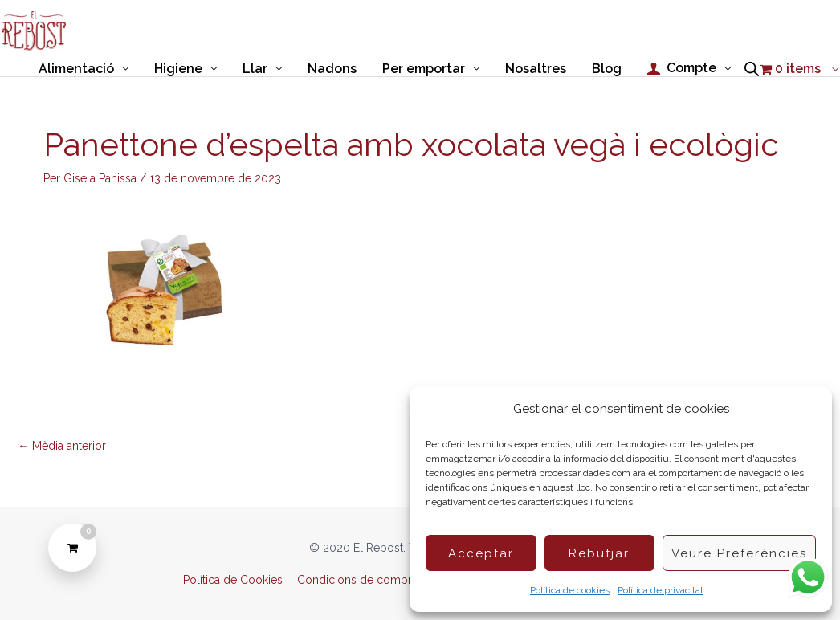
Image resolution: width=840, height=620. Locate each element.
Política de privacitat (661, 590)
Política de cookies (570, 590)
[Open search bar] (752, 69)
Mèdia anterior (62, 446)
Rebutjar (599, 553)
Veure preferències (739, 553)
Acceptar (481, 553)
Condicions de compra (357, 580)
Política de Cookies (233, 580)
